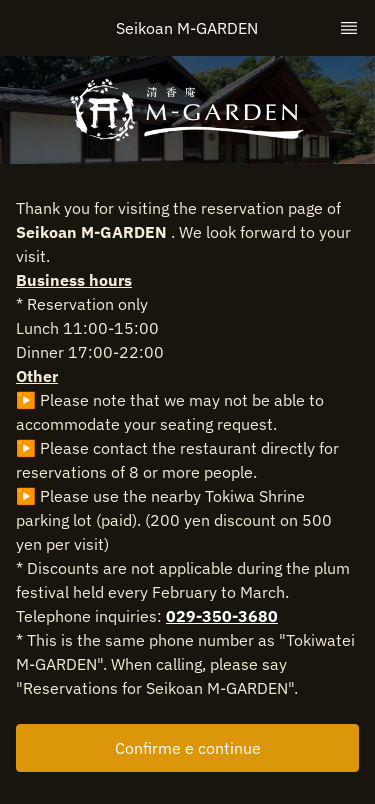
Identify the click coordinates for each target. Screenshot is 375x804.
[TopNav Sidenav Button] (349, 28)
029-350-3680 (222, 616)
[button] (187, 748)
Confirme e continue (188, 748)
